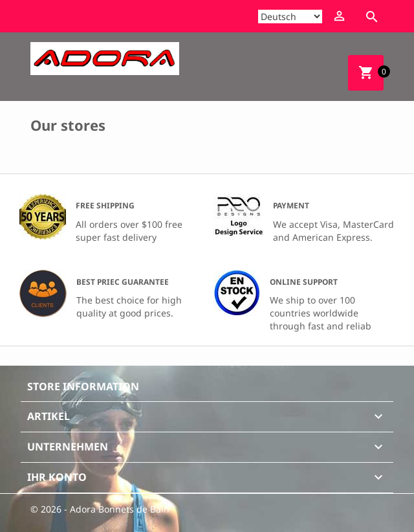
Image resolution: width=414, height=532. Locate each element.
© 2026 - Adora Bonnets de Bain (100, 509)
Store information (83, 386)
